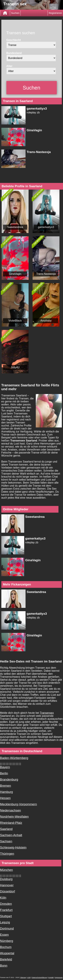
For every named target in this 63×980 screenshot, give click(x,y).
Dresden (6, 904)
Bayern (5, 767)
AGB (29, 977)
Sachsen (6, 841)
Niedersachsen (10, 810)
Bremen (5, 786)
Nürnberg (7, 941)
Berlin (4, 773)
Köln (3, 898)
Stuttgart (6, 916)
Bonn (4, 966)
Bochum (6, 947)
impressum (59, 977)
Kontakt (51, 977)
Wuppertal (7, 953)
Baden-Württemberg (14, 758)
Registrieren (55, 13)
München (6, 870)
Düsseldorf (7, 891)
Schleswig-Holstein (13, 847)
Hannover (7, 885)
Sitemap (23, 977)
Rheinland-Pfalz (11, 823)
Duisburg (6, 879)
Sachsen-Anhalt (11, 835)
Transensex (47, 713)
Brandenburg (9, 779)
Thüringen (7, 854)
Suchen (15, 13)
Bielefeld (6, 959)
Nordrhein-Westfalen (14, 817)
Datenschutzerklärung (39, 977)
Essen (4, 935)
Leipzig (5, 922)
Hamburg (6, 792)
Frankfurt (6, 910)
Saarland (6, 829)
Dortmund (7, 928)
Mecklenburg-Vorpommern (18, 804)
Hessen (5, 798)
